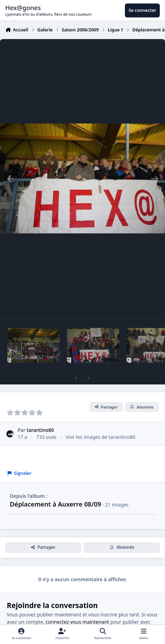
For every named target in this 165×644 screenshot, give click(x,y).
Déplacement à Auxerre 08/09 (55, 504)
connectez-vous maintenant (77, 622)
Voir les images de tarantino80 (100, 437)
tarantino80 (40, 430)
